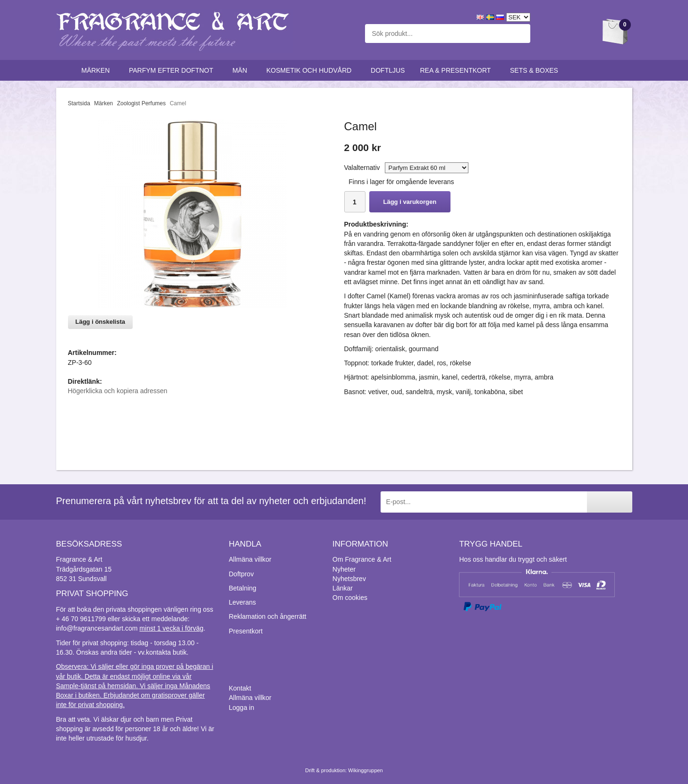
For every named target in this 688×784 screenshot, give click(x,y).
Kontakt (240, 688)
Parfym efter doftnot (173, 70)
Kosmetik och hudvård (311, 70)
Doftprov (242, 574)
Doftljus (388, 70)
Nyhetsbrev (349, 579)
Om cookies (350, 598)
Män (242, 70)
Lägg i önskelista (100, 322)
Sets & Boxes (536, 70)
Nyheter (344, 569)
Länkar (343, 588)
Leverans (243, 602)
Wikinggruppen (365, 770)
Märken (98, 70)
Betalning (243, 588)
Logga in (242, 708)
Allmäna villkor (250, 559)
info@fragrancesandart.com (97, 628)
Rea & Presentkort (457, 70)
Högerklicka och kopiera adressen (118, 391)
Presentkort (246, 631)
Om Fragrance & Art (362, 559)
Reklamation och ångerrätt (268, 616)
